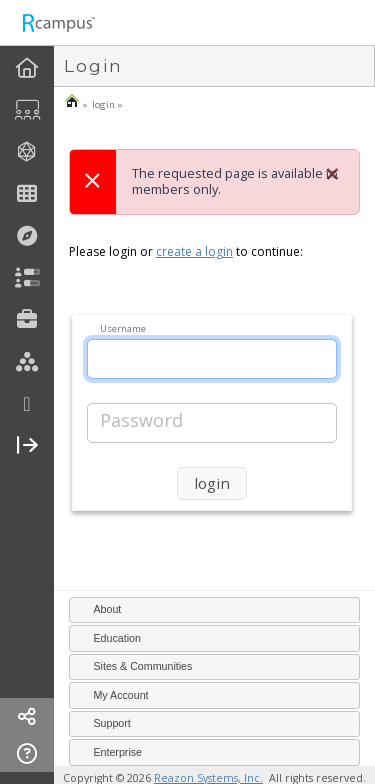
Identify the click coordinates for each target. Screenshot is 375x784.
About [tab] (99, 609)
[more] (27, 404)
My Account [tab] (112, 694)
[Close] (332, 174)
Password (141, 420)
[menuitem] (27, 68)
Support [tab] (103, 723)
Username (123, 328)
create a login (194, 251)
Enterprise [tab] (109, 751)
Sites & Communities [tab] (134, 666)
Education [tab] (108, 637)
